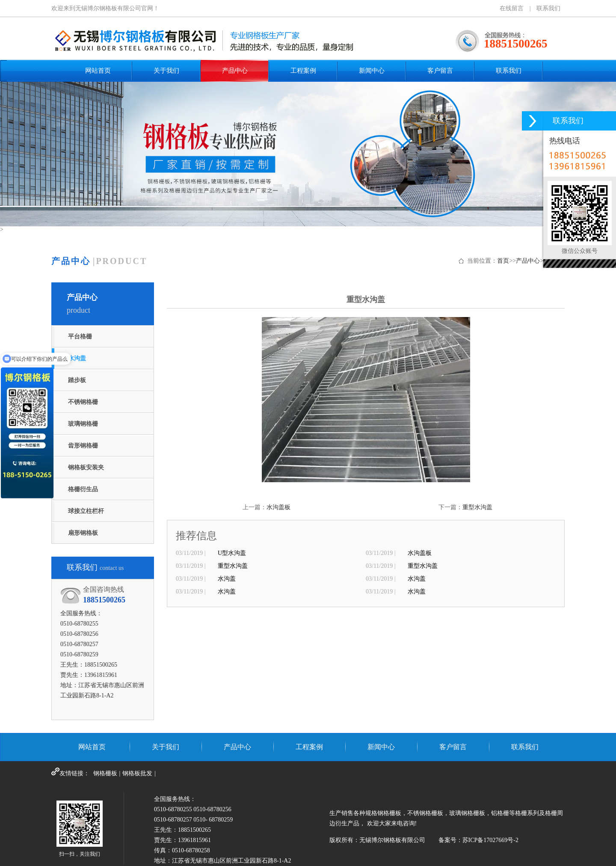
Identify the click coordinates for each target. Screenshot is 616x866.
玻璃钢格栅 (83, 424)
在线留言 (512, 8)
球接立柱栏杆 (86, 511)
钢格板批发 (137, 773)
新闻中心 (372, 71)
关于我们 (166, 71)
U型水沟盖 (232, 553)
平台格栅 (80, 337)
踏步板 (77, 380)
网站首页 (98, 71)
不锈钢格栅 (83, 402)
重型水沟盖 (477, 507)
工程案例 (303, 71)
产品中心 (235, 71)
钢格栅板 (105, 773)
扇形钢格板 (83, 533)
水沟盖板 (278, 507)
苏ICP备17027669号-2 (490, 840)
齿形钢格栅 (83, 446)
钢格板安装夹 (86, 467)
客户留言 (440, 71)
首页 (503, 261)
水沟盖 (77, 358)
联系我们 (548, 8)
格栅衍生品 (83, 489)
